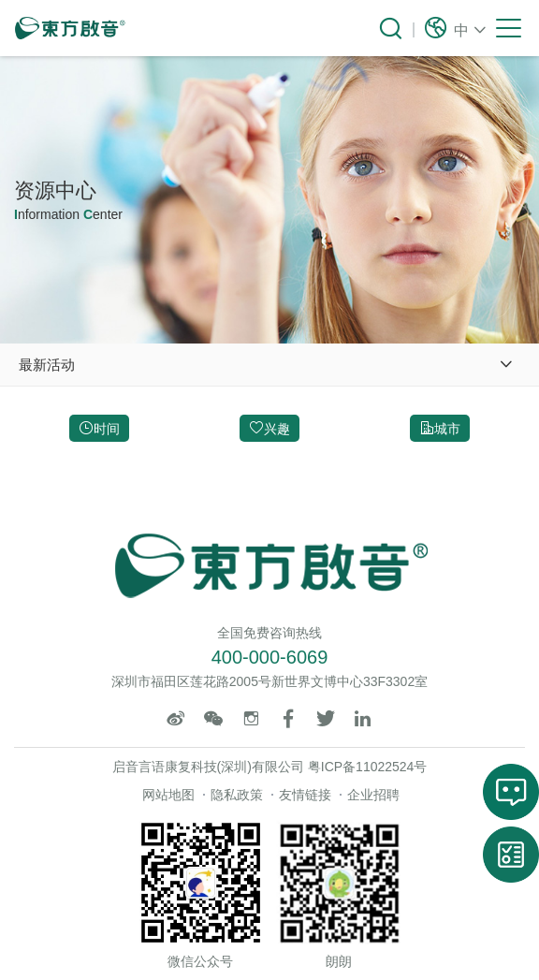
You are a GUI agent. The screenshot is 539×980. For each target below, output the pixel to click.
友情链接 (305, 795)
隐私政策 (237, 795)
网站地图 (168, 795)
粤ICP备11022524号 (368, 767)
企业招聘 (373, 795)
